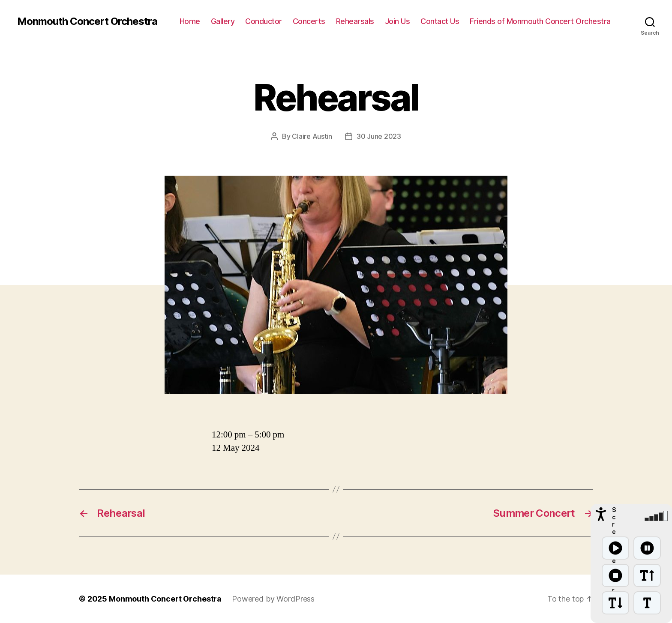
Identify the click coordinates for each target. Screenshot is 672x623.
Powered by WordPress (273, 599)
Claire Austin (312, 136)
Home (190, 21)
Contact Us (440, 21)
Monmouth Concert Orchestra (87, 21)
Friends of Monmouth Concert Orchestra (540, 21)
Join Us (397, 21)
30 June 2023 (379, 136)
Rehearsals (355, 21)
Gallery (223, 21)
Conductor (264, 21)
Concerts (309, 21)
